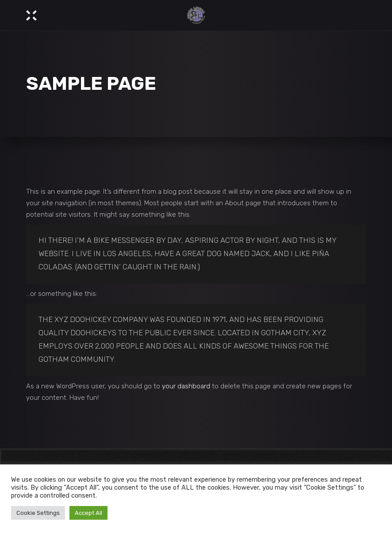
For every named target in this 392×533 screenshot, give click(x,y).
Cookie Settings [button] (38, 513)
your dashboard (186, 386)
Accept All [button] (88, 513)
